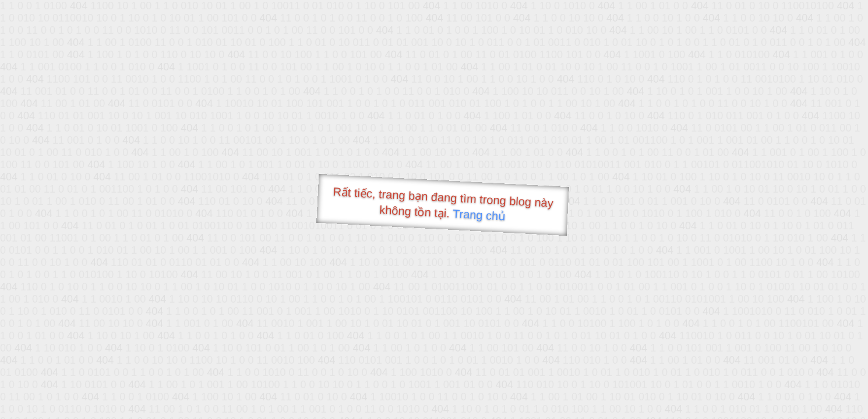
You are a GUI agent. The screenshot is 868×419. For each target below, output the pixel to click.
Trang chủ (479, 215)
